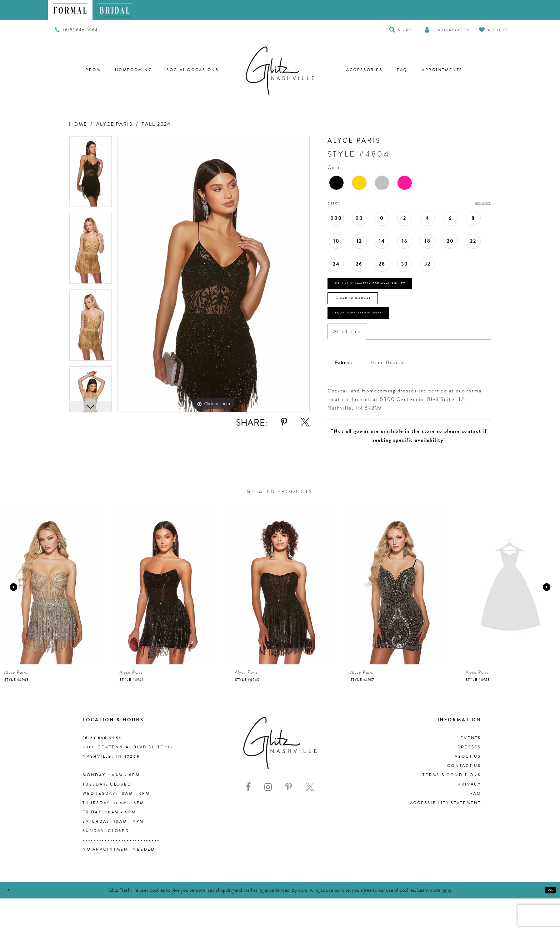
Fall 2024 (156, 124)
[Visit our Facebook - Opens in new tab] (248, 820)
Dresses (469, 780)
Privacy (470, 817)
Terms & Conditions (452, 808)
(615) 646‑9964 (102, 770)
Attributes (347, 364)
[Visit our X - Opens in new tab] (310, 820)
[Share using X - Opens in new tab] (305, 422)
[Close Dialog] (12, 923)
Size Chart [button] (477, 203)
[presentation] (49, 620)
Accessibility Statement (446, 835)
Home (78, 124)
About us (468, 789)
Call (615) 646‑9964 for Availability (398, 291)
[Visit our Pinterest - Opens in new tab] (289, 820)
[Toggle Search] (403, 29)
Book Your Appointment (380, 341)
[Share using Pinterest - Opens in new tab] (284, 422)
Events (471, 770)
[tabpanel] (91, 174)
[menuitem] (70, 10)
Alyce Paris (114, 124)
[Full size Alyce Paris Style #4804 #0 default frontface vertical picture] (213, 274)
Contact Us (464, 798)
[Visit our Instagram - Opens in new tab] (268, 820)
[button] (447, 29)
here (446, 922)
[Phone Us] (76, 30)
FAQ (476, 826)
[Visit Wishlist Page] (493, 29)
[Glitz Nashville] (280, 71)
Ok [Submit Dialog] (547, 923)
